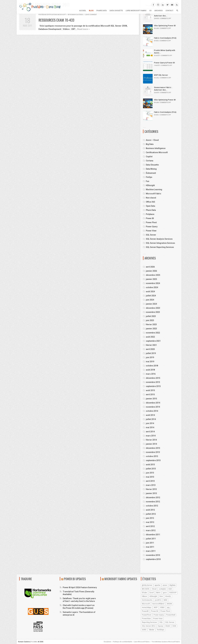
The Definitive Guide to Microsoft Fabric (166, 642)
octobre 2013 (152, 456)
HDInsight (150, 185)
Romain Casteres (77, 15)
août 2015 (150, 390)
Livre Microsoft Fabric (136, 11)
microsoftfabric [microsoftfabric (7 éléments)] (158, 604)
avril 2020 (150, 349)
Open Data (150, 206)
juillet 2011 (151, 539)
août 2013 (150, 465)
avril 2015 (150, 395)
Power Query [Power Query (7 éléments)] (159, 615)
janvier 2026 (151, 271)
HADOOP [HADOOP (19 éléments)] (173, 593)
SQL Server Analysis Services (159, 239)
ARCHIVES (159, 11)
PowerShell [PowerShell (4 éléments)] (171, 615)
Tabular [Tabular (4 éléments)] (152, 630)
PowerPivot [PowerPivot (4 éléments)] (147, 615)
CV (150, 11)
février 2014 (151, 440)
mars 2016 (151, 374)
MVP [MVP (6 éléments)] (156, 607)
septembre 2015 (153, 386)
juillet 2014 (151, 419)
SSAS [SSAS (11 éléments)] (168, 626)
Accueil (83, 11)
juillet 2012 (151, 514)
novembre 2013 (153, 452)
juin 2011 (150, 543)
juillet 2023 (151, 316)
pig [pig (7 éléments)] (168, 607)
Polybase (150, 214)
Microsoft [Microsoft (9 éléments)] (146, 604)
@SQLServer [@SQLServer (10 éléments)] (147, 585)
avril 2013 (150, 481)
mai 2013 (150, 477)
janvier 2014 (151, 444)
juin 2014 (150, 423)
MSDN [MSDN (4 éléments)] (169, 604)
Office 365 (150, 202)
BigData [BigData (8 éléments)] (172, 585)
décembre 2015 (153, 378)
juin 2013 (150, 473)
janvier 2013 (151, 493)
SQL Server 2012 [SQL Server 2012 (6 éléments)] (149, 626)
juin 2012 (150, 518)
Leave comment (91, 15)
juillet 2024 (151, 296)
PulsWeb (34, 642)
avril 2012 (150, 526)
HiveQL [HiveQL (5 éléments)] (168, 596)
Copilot (149, 157)
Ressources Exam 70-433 (56, 20)
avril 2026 (150, 267)
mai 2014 (150, 427)
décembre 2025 (153, 275)
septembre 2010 (153, 559)
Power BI (150, 218)
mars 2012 (151, 530)
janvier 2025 (151, 279)
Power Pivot (151, 222)
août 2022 (150, 337)
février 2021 (151, 345)
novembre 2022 (153, 333)
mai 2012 (150, 522)
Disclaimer (107, 642)
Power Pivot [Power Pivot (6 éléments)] (165, 611)
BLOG (91, 11)
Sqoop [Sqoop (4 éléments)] (160, 626)
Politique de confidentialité (123, 642)
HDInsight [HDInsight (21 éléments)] (153, 596)
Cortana (150, 161)
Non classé (151, 198)
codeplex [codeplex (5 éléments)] (162, 589)
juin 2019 (150, 357)
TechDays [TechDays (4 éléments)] (160, 630)
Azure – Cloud (152, 140)
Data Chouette (116, 11)
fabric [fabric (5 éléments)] (158, 593)
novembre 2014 (153, 407)
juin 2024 (150, 300)
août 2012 (150, 510)
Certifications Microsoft (56, 15)
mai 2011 (150, 547)
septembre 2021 (153, 341)
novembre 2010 (153, 555)
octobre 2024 (152, 287)
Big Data (150, 144)
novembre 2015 (153, 382)
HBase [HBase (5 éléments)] (144, 596)
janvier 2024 (151, 304)
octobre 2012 (152, 506)
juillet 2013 (151, 469)
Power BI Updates (75, 579)
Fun (148, 181)
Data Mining (151, 169)
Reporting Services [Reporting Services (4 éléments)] (149, 622)
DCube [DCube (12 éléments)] (144, 593)
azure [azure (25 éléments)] (165, 585)
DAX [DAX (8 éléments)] (170, 589)
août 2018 (150, 370)
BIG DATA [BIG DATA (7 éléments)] (146, 589)
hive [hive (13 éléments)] (161, 596)
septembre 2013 (153, 460)
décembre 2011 (153, 535)
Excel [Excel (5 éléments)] (152, 593)
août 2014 (150, 415)
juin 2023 (150, 320)
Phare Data (102, 11)
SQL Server (151, 235)
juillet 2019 (151, 353)
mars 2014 (151, 436)
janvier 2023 (151, 329)
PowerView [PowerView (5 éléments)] (146, 619)
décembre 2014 (153, 403)
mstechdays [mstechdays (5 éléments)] (147, 607)
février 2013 (151, 489)
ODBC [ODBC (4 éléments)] (162, 607)
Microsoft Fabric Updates (121, 579)
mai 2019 (150, 362)
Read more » (83, 29)
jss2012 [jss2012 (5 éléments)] (158, 600)
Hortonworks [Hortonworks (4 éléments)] (147, 600)
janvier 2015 (151, 399)
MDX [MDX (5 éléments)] (165, 600)
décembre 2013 (153, 448)
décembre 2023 (153, 308)
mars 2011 (151, 551)
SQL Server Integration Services (160, 243)
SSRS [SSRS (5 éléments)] (144, 630)
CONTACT (169, 11)
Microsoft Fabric (154, 194)
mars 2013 (151, 485)
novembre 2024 (153, 283)
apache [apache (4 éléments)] (157, 585)
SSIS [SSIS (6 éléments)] (174, 626)
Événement (151, 173)
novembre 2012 (153, 502)
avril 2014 (150, 432)
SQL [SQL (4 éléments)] (161, 622)
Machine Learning (154, 189)
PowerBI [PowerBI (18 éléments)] (145, 611)
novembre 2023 (153, 312)
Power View (151, 231)
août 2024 (150, 292)
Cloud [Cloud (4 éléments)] (154, 589)
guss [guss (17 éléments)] (165, 593)
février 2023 (151, 324)
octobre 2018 (152, 366)
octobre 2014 (152, 411)
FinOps (149, 177)
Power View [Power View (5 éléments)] (158, 619)
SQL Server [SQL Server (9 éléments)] (170, 622)
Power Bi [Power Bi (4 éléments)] (154, 611)
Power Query (152, 227)
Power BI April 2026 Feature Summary (80, 587)
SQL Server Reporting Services (160, 247)
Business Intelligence (156, 148)
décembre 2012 (153, 497)
